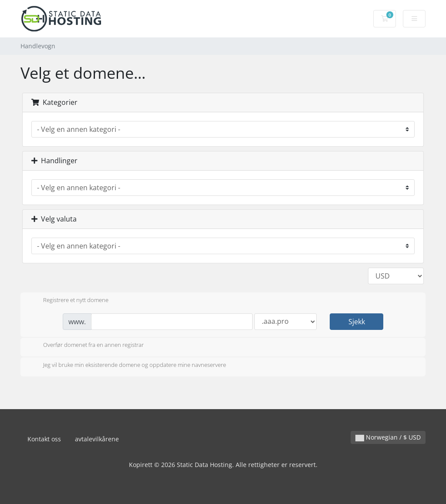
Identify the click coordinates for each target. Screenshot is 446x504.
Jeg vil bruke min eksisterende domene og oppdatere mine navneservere (128, 366)
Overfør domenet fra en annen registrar (86, 346)
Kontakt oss (44, 439)
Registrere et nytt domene (69, 301)
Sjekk (357, 322)
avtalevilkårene (97, 439)
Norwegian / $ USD (388, 437)
